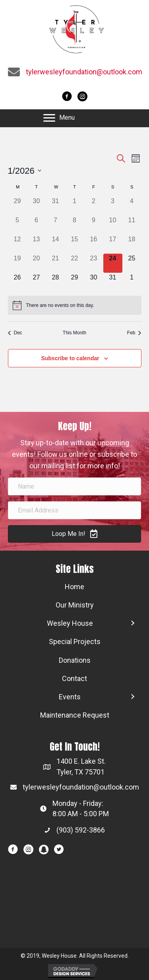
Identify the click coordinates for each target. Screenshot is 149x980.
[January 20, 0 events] (37, 263)
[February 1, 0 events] (132, 282)
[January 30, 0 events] (94, 282)
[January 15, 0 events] (75, 244)
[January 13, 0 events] (37, 244)
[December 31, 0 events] (56, 206)
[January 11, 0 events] (132, 225)
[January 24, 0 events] (113, 263)
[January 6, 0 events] (37, 225)
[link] (74, 587)
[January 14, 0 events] (56, 244)
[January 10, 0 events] (113, 225)
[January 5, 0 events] (17, 225)
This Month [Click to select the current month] (74, 333)
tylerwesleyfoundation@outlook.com (84, 72)
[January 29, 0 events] (75, 282)
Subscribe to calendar (70, 358)
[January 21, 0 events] (56, 263)
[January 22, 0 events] (75, 263)
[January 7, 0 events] (56, 225)
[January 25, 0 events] (132, 263)
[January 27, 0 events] (37, 282)
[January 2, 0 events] (94, 206)
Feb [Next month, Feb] (134, 333)
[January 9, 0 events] (94, 225)
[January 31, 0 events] (113, 282)
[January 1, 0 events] (75, 206)
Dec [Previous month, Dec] (15, 333)
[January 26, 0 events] (17, 282)
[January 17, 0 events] (113, 244)
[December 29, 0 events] (17, 206)
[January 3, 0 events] (113, 206)
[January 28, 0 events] (56, 282)
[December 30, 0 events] (37, 206)
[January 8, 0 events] (75, 225)
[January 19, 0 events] (17, 263)
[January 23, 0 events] (94, 263)
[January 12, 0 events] (17, 244)
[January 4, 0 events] (132, 206)
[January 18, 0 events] (132, 244)
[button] (59, 118)
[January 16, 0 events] (94, 244)
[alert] (75, 305)
